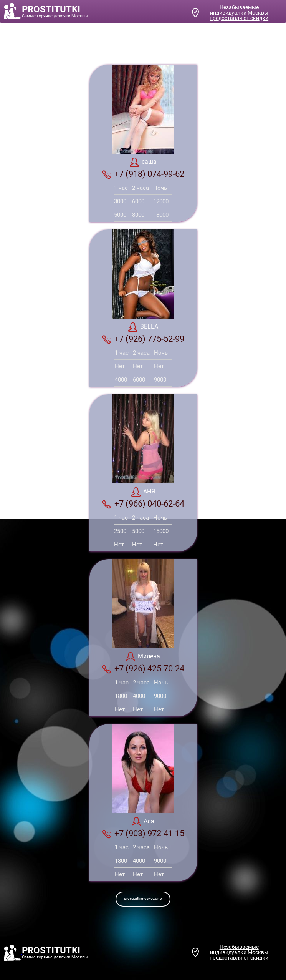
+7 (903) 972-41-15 (143, 834)
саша (143, 162)
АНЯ (143, 492)
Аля (143, 822)
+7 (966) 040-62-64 (143, 504)
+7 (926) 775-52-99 (143, 339)
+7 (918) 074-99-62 (143, 174)
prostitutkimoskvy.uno (143, 898)
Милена (143, 657)
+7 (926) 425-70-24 (143, 669)
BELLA (143, 327)
